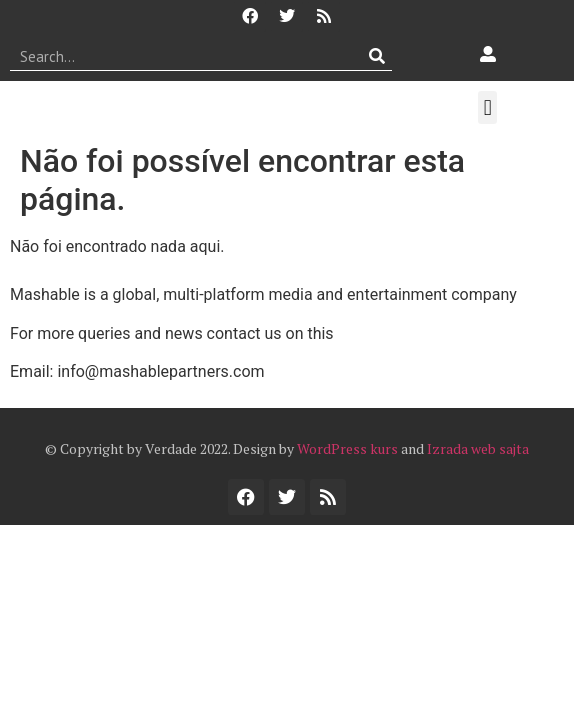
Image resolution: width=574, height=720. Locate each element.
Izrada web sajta (478, 448)
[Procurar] (377, 56)
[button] (487, 107)
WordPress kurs (347, 448)
